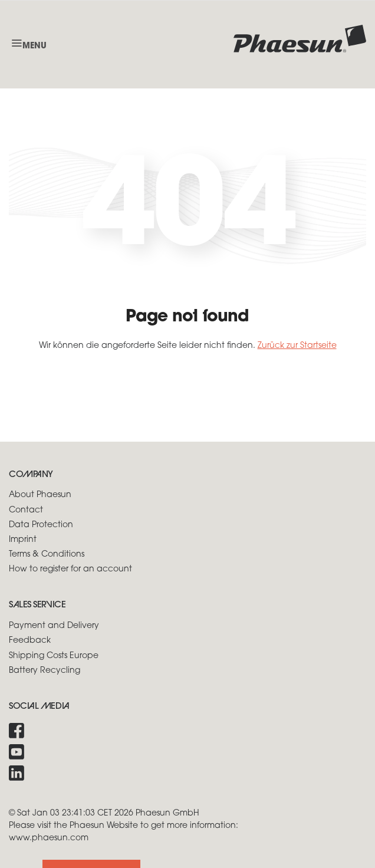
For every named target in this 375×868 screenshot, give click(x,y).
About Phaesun (40, 495)
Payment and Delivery (54, 626)
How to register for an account (70, 569)
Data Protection (41, 525)
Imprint (23, 540)
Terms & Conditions (47, 555)
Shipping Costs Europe (54, 656)
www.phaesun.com (49, 838)
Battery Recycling (45, 671)
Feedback (30, 641)
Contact (26, 510)
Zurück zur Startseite (297, 346)
